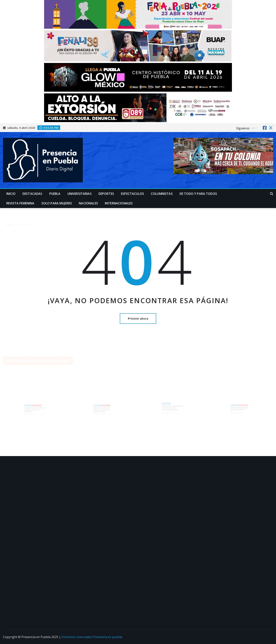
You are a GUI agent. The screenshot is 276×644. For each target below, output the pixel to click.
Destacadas (32, 194)
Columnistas (162, 194)
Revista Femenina (20, 203)
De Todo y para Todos (198, 194)
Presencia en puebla (108, 637)
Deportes (106, 194)
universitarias (80, 194)
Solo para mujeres (57, 203)
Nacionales (88, 203)
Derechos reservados (77, 637)
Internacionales (119, 203)
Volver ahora (138, 318)
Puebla (55, 194)
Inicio (11, 194)
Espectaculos (132, 194)
